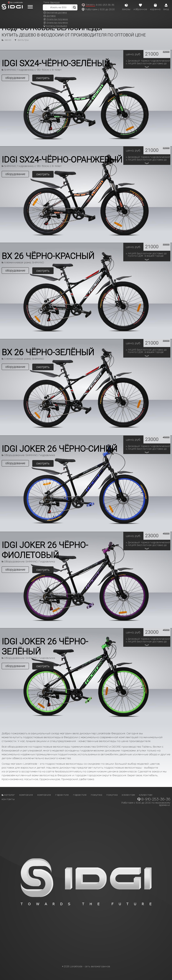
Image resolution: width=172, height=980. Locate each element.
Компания (26, 795)
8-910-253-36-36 (105, 5)
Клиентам (128, 795)
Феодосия (55, 2)
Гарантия (62, 795)
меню (8, 40)
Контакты (8, 799)
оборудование (15, 78)
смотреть (43, 78)
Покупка (96, 795)
